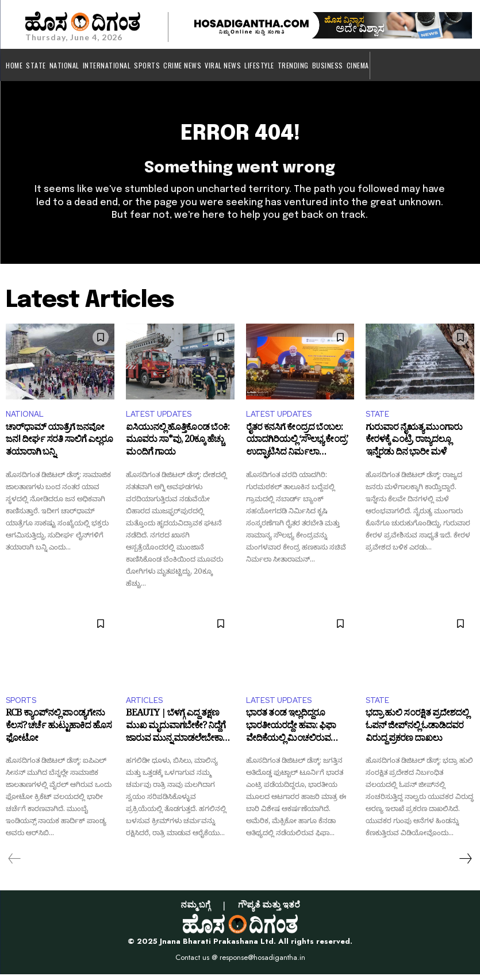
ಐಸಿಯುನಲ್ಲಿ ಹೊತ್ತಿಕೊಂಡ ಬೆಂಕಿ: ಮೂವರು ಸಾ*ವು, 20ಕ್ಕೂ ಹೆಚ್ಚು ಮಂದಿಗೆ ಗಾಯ (178, 448)
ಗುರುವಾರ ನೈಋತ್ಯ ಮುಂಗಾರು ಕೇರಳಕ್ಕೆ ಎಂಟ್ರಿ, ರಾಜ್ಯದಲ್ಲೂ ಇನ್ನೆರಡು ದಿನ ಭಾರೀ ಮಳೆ (414, 448)
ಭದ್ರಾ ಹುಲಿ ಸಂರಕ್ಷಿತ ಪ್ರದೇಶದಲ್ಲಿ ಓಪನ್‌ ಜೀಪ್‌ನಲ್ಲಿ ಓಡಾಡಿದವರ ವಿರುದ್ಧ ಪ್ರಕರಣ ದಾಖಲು (417, 734)
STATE (377, 419)
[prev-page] (15, 864)
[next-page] (465, 864)
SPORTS (21, 706)
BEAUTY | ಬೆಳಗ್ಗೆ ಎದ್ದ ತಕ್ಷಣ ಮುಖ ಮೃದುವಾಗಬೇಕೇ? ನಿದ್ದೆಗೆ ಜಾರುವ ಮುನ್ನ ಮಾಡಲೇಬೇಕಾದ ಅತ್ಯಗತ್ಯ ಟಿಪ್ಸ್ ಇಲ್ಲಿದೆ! (177, 734)
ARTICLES (144, 706)
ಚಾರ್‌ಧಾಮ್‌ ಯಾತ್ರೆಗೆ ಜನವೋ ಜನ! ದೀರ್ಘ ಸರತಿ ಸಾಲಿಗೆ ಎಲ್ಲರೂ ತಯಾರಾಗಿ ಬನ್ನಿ (59, 448)
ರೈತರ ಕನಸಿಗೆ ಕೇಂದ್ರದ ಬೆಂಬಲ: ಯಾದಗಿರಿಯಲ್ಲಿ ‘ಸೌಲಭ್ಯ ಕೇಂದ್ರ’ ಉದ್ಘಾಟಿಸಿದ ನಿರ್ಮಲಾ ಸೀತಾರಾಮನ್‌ (297, 448)
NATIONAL (25, 419)
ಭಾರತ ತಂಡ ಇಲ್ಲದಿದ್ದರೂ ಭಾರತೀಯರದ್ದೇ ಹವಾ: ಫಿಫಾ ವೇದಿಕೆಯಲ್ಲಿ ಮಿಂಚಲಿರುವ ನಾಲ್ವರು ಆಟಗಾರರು (291, 734)
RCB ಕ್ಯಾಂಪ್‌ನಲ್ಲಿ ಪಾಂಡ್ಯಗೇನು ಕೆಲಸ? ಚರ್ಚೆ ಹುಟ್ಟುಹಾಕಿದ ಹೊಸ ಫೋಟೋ (59, 734)
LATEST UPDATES (159, 419)
